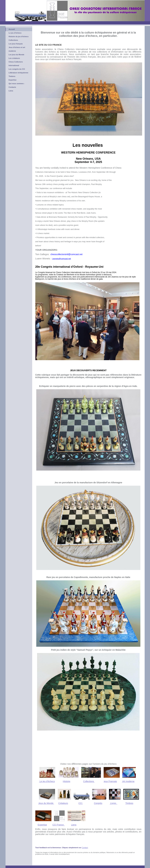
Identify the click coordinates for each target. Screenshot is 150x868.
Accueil (12, 29)
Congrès (98, 803)
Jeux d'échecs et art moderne (17, 49)
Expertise (13, 80)
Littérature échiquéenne (19, 73)
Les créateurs (14, 58)
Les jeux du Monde (16, 55)
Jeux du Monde (46, 803)
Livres (113, 803)
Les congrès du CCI (17, 69)
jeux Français (110, 781)
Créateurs (63, 803)
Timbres (12, 76)
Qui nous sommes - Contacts (17, 85)
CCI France (59, 825)
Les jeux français (16, 44)
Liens (11, 91)
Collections (13, 40)
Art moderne (128, 781)
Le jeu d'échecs (15, 33)
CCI (81, 803)
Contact (85, 848)
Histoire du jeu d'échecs (19, 36)
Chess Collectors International (16, 64)
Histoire (66, 781)
